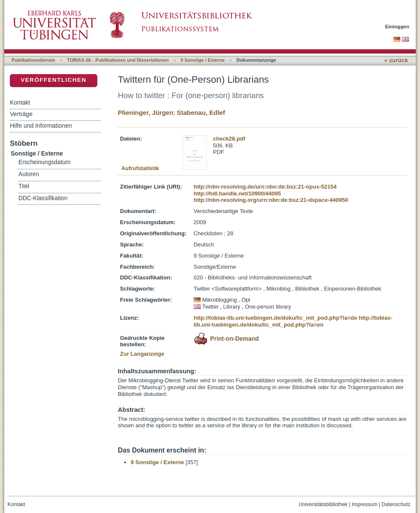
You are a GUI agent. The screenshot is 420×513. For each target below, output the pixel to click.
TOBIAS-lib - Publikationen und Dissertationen (118, 60)
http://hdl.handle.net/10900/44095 (237, 193)
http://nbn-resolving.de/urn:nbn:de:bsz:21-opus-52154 (265, 187)
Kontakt (20, 102)
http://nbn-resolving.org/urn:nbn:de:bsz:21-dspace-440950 (271, 200)
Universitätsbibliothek (323, 504)
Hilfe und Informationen (41, 126)
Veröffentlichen (53, 80)
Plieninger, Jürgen (146, 112)
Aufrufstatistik (140, 168)
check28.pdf (229, 139)
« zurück (396, 60)
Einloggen (397, 26)
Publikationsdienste (33, 60)
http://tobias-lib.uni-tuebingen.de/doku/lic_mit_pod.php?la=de (276, 318)
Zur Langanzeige (142, 354)
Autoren (29, 174)
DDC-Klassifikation (43, 198)
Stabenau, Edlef (201, 112)
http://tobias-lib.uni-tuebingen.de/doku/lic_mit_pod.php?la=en (293, 321)
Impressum (365, 504)
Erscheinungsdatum (44, 162)
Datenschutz (396, 504)
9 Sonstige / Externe (202, 60)
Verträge (21, 114)
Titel (24, 186)
